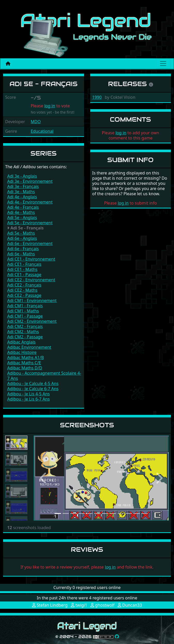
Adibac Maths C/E (24, 363)
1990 (97, 97)
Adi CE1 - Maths (22, 269)
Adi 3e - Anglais (22, 176)
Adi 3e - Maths (21, 192)
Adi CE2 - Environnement (31, 280)
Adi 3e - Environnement (30, 181)
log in (50, 106)
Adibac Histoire (22, 352)
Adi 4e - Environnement (30, 202)
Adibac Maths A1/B (26, 358)
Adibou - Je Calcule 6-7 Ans (33, 389)
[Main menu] (163, 64)
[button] (44, 478)
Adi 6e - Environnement (30, 243)
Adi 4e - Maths (21, 212)
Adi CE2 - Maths (22, 290)
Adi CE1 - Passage (24, 275)
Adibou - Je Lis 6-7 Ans (28, 399)
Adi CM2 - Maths (23, 332)
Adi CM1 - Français (25, 306)
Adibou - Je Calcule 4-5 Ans (33, 383)
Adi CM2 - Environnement (32, 321)
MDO (36, 122)
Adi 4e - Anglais (22, 197)
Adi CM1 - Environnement (32, 300)
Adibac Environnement (29, 347)
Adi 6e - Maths (21, 254)
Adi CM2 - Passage (25, 337)
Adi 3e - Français (23, 186)
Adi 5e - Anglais (22, 218)
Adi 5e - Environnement (30, 223)
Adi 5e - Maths (21, 233)
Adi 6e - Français (23, 249)
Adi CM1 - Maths (23, 311)
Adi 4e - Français (23, 207)
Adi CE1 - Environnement (31, 259)
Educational (42, 131)
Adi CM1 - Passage (25, 316)
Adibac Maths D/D (25, 368)
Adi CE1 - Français (24, 264)
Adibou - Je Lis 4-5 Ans (28, 394)
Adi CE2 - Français (24, 285)
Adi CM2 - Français (25, 326)
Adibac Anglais (21, 342)
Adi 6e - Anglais (22, 238)
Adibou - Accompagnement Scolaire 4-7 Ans (44, 376)
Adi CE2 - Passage (24, 295)
